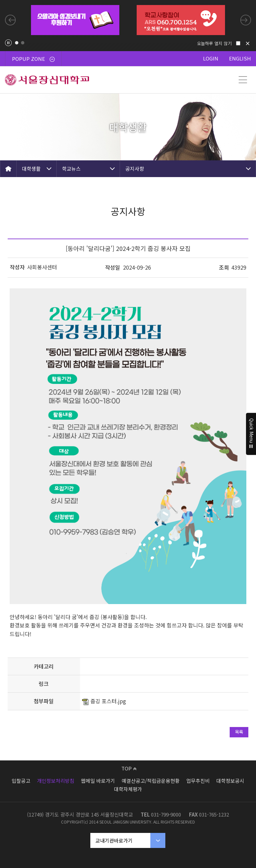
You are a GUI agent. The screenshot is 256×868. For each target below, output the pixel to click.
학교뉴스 (71, 169)
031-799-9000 (166, 814)
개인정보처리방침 (56, 781)
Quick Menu (251, 434)
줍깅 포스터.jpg (108, 701)
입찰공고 (21, 781)
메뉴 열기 (243, 80)
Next (246, 20)
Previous (10, 20)
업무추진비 (198, 781)
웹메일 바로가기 (98, 781)
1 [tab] (17, 43)
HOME (8, 169)
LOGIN (211, 58)
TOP (129, 768)
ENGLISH (240, 58)
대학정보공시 (230, 781)
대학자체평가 (128, 789)
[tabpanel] (75, 20)
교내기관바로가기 (114, 840)
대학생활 (31, 169)
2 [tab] (23, 43)
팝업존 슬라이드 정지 (8, 43)
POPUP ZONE (33, 59)
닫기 (248, 43)
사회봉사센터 (42, 267)
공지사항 (135, 169)
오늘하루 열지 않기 (214, 43)
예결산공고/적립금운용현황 (151, 781)
